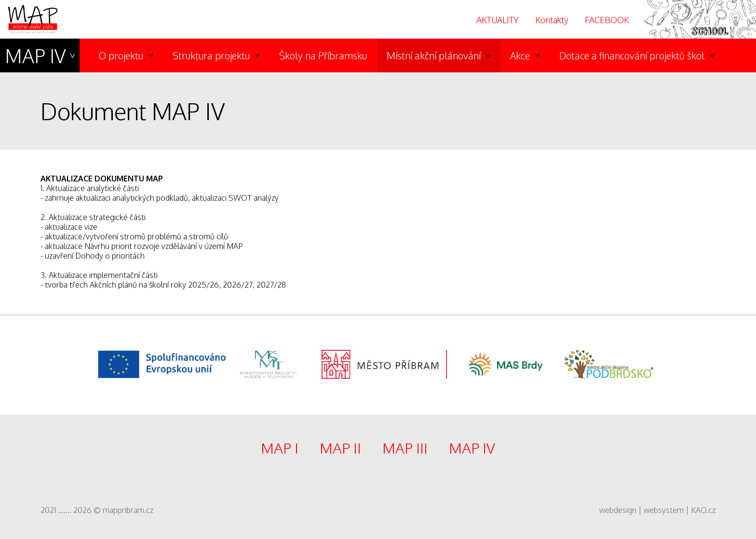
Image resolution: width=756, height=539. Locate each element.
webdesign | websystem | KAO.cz (657, 510)
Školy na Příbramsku (323, 55)
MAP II (340, 448)
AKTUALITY (498, 20)
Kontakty (552, 20)
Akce (520, 55)
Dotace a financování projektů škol (632, 55)
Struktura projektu (211, 55)
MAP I (280, 448)
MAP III (405, 448)
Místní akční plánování (434, 55)
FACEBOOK (607, 20)
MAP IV (35, 55)
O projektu (121, 55)
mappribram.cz (128, 510)
